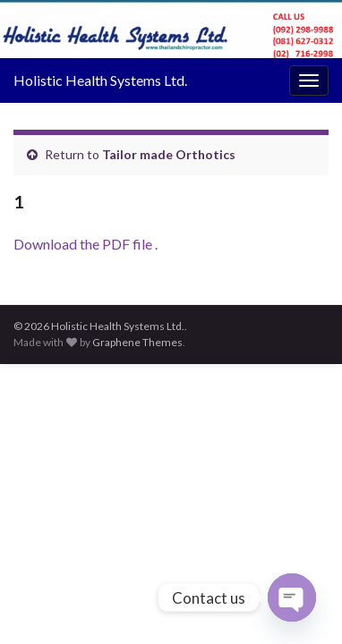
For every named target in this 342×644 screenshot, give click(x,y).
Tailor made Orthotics (169, 154)
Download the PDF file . (85, 244)
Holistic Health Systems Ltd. (100, 80)
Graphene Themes (137, 342)
